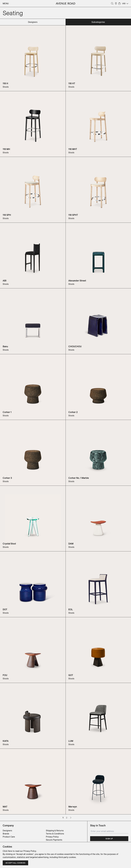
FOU (5, 675)
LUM (71, 741)
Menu (6, 3)
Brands (6, 834)
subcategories (98, 22)
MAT (5, 807)
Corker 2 (73, 412)
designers (33, 22)
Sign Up (109, 839)
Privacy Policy (52, 837)
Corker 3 (7, 478)
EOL (71, 609)
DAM (71, 544)
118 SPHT (73, 215)
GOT (71, 675)
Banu (5, 346)
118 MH (6, 149)
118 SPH (7, 215)
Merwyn (73, 807)
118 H (5, 83)
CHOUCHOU (75, 346)
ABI (5, 281)
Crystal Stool (9, 544)
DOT (5, 609)
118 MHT (73, 149)
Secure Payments (54, 840)
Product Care (9, 837)
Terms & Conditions (55, 834)
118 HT (72, 83)
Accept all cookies (15, 863)
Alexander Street (77, 281)
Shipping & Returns (55, 831)
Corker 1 (7, 412)
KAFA (6, 741)
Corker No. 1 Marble (79, 478)
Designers (7, 831)
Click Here (7, 851)
